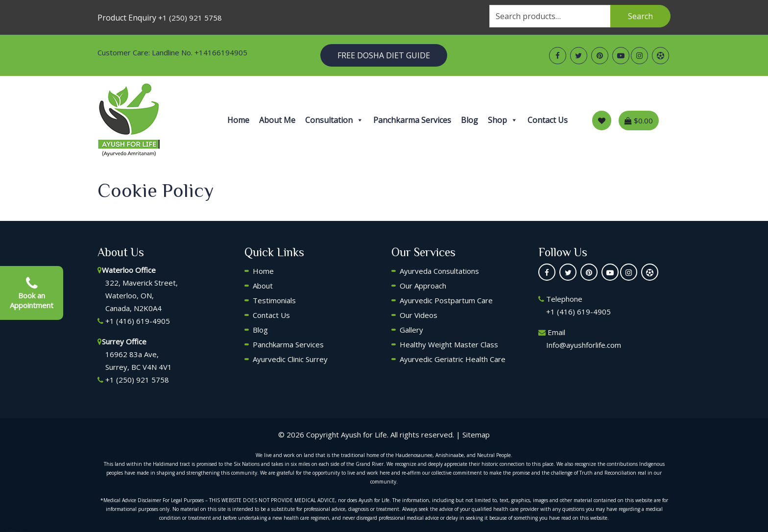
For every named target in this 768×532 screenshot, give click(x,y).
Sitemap (476, 435)
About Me (277, 120)
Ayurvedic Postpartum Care (446, 300)
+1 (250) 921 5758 (190, 18)
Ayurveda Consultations (439, 271)
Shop (503, 120)
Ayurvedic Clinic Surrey (290, 359)
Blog (469, 120)
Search (640, 16)
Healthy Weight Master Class (449, 344)
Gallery (411, 330)
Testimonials (274, 300)
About (263, 286)
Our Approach (423, 286)
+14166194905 (221, 52)
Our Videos (419, 315)
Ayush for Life (364, 435)
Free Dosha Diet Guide (384, 55)
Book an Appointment (32, 293)
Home (238, 120)
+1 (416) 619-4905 (138, 321)
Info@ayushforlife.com (584, 345)
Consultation (334, 120)
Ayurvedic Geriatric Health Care (453, 359)
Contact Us (548, 120)
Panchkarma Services (412, 120)
